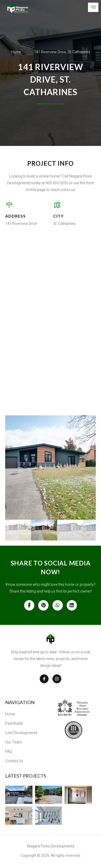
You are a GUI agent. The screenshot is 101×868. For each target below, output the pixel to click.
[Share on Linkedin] (72, 605)
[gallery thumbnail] (18, 530)
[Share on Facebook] (29, 605)
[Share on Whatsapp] (58, 605)
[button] (50, 467)
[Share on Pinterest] (43, 605)
